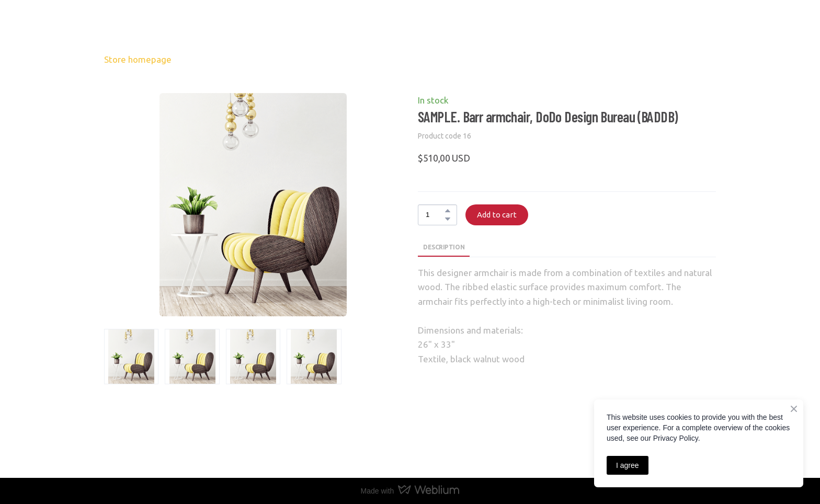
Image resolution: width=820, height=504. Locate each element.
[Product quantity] (435, 215)
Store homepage (138, 59)
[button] (448, 211)
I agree (628, 465)
